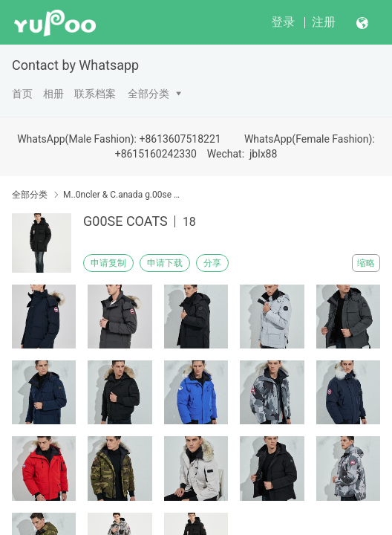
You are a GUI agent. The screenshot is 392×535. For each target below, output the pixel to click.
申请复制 (108, 263)
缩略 (366, 263)
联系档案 (95, 94)
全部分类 (148, 94)
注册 (324, 22)
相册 (53, 94)
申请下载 (165, 263)
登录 (283, 22)
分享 (212, 263)
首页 (22, 94)
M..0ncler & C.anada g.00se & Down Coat (123, 195)
